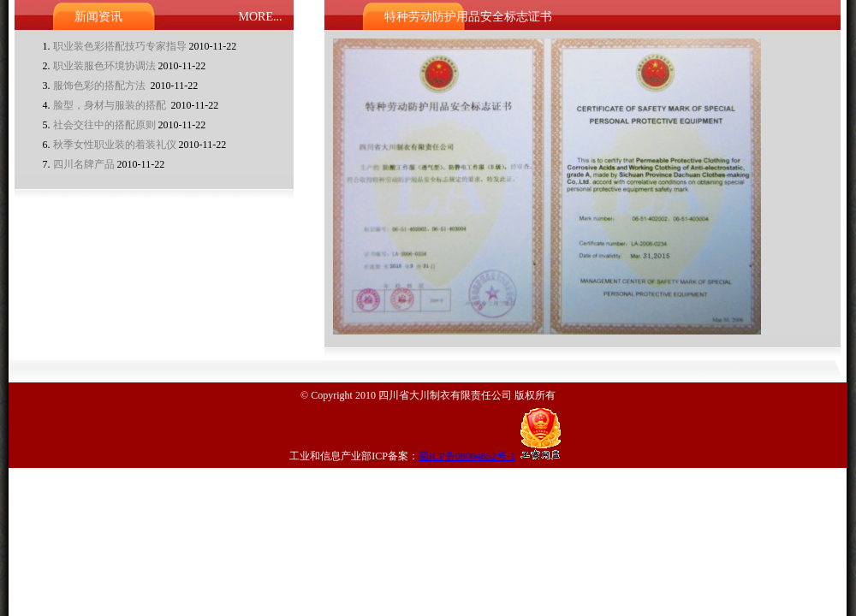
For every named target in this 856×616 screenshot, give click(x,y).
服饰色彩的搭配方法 (101, 86)
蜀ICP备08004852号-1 (467, 456)
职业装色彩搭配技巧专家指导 (120, 46)
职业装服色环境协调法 (104, 66)
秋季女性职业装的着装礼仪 (115, 145)
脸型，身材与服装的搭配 (111, 105)
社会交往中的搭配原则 (104, 125)
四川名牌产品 (84, 164)
